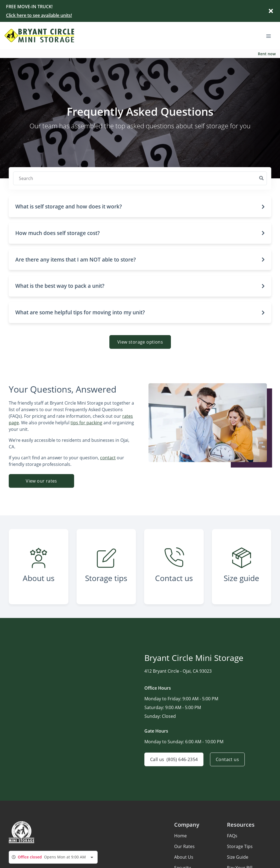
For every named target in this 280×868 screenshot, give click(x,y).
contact (108, 458)
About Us (184, 857)
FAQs (232, 836)
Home (180, 836)
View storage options (140, 342)
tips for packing (86, 423)
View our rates (41, 481)
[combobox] (53, 857)
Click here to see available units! (39, 15)
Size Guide (238, 857)
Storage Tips (240, 846)
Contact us (227, 759)
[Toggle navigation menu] (271, 36)
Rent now (267, 54)
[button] (140, 207)
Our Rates (184, 846)
